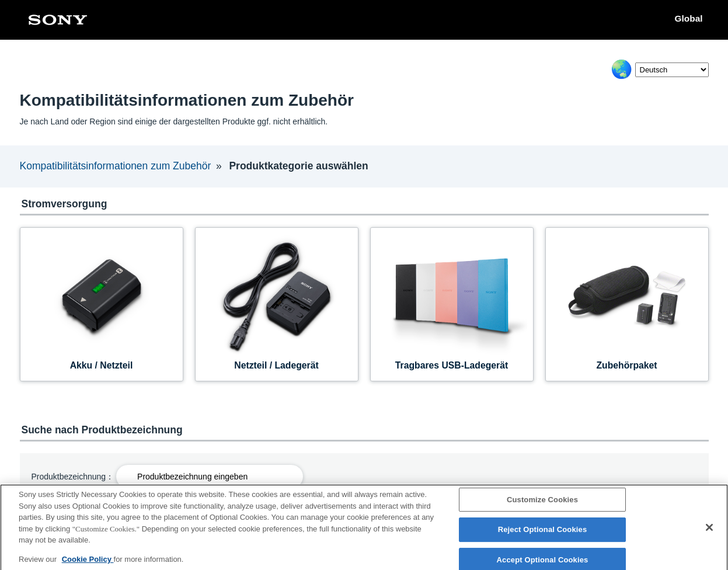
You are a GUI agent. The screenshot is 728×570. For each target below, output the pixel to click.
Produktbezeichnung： (73, 477)
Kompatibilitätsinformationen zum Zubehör (116, 166)
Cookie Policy (88, 563)
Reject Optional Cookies (543, 533)
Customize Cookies (542, 503)
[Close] (709, 531)
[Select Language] (672, 70)
